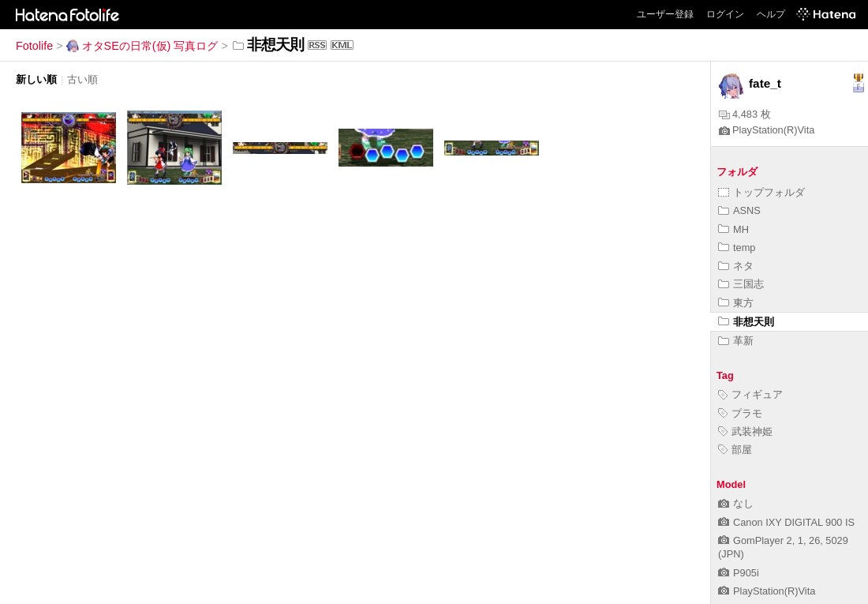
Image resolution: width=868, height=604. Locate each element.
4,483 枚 (745, 114)
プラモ (740, 413)
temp (737, 248)
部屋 (735, 450)
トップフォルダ (761, 192)
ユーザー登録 (665, 14)
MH (733, 229)
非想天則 (746, 322)
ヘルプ (771, 14)
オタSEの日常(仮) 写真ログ (142, 46)
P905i (739, 573)
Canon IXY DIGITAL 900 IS (786, 522)
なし (736, 503)
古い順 (82, 79)
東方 (736, 303)
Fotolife (34, 46)
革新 (736, 341)
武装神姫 (745, 431)
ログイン (725, 14)
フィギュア (750, 394)
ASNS (739, 210)
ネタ (736, 266)
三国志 (741, 284)
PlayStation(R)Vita (767, 130)
